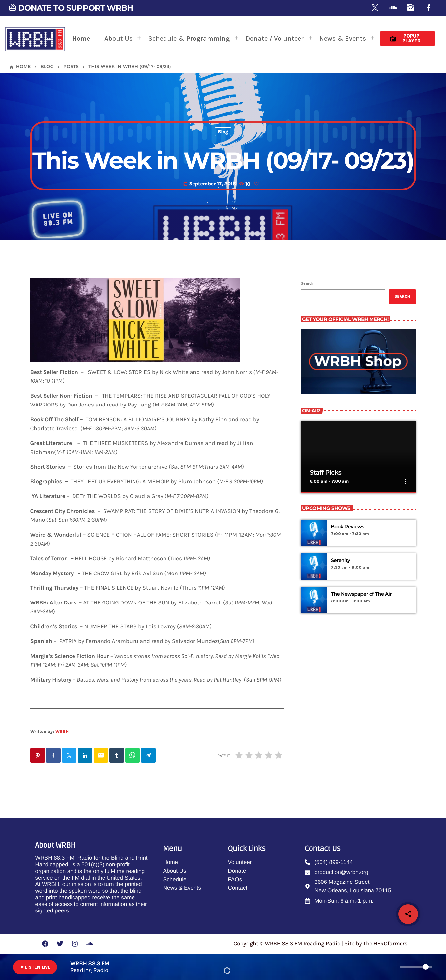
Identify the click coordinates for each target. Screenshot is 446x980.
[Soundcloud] (393, 8)
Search (307, 283)
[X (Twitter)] (375, 8)
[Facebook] (429, 8)
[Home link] (35, 39)
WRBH (62, 731)
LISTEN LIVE (35, 967)
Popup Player (405, 38)
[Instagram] (411, 8)
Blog (223, 132)
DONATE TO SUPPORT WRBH (71, 8)
